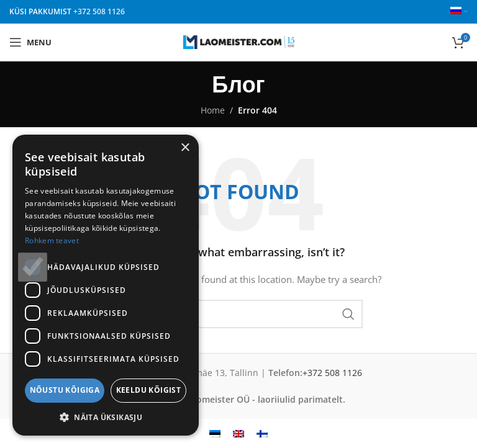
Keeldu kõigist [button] (149, 390)
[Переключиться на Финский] (262, 433)
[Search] (238, 314)
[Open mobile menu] (30, 42)
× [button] (185, 148)
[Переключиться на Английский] (238, 433)
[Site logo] (239, 41)
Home (213, 110)
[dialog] (106, 285)
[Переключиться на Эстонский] (215, 433)
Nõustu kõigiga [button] (65, 390)
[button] (106, 417)
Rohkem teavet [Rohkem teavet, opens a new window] (52, 240)
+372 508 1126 (99, 11)
